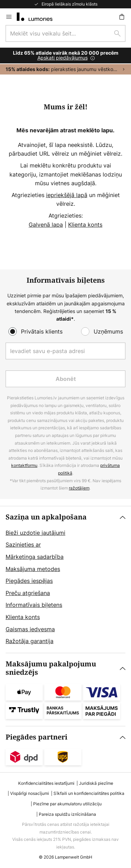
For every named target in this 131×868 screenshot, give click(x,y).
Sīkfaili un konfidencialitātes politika (89, 793)
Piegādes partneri (37, 737)
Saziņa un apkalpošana (46, 517)
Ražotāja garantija (30, 641)
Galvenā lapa (46, 225)
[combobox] (65, 33)
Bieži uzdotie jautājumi (35, 533)
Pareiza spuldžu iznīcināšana (67, 814)
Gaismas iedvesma (30, 629)
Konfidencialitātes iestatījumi (46, 783)
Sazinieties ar (23, 545)
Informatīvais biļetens (34, 605)
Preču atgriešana (28, 593)
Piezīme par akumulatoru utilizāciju (67, 804)
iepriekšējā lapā (67, 195)
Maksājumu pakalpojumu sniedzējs (51, 668)
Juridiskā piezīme (96, 783)
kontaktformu (24, 465)
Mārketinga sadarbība (35, 557)
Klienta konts (85, 225)
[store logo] (39, 17)
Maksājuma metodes (33, 569)
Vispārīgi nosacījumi (30, 793)
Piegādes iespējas (29, 581)
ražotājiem (79, 488)
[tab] (65, 580)
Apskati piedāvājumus (63, 58)
